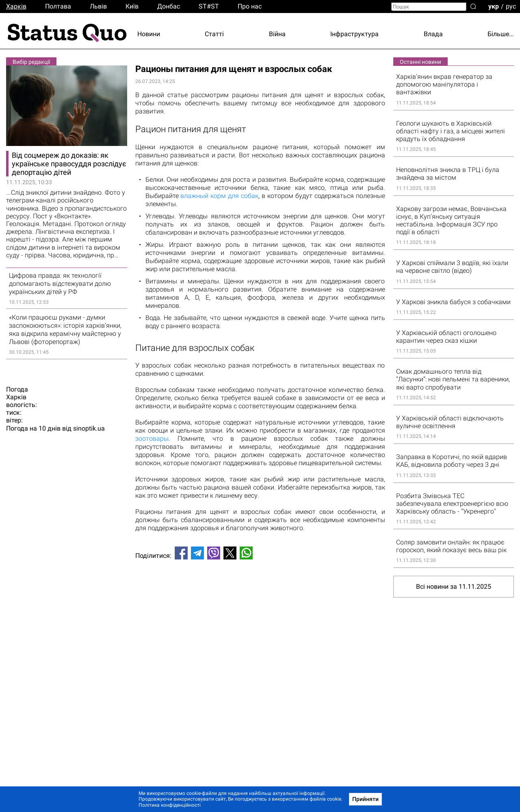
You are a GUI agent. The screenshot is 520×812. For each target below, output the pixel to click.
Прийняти (365, 799)
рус (511, 6)
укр (494, 6)
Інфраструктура (354, 34)
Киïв (132, 6)
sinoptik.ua (89, 429)
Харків (16, 6)
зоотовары (152, 439)
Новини (149, 34)
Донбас (169, 6)
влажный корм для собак (219, 196)
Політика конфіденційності (170, 805)
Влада (433, 34)
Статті (214, 34)
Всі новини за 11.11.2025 (454, 587)
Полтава (58, 6)
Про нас (250, 6)
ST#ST (209, 6)
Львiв (98, 6)
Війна (277, 34)
